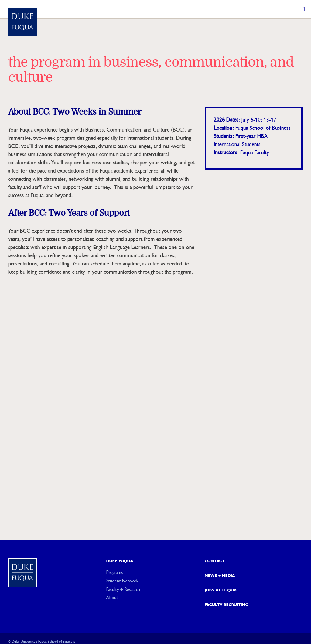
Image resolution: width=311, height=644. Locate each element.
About (112, 598)
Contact (215, 561)
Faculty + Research (123, 589)
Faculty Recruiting (227, 605)
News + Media (220, 576)
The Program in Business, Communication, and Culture (151, 70)
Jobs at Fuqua (221, 590)
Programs (114, 572)
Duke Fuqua (120, 561)
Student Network (122, 581)
